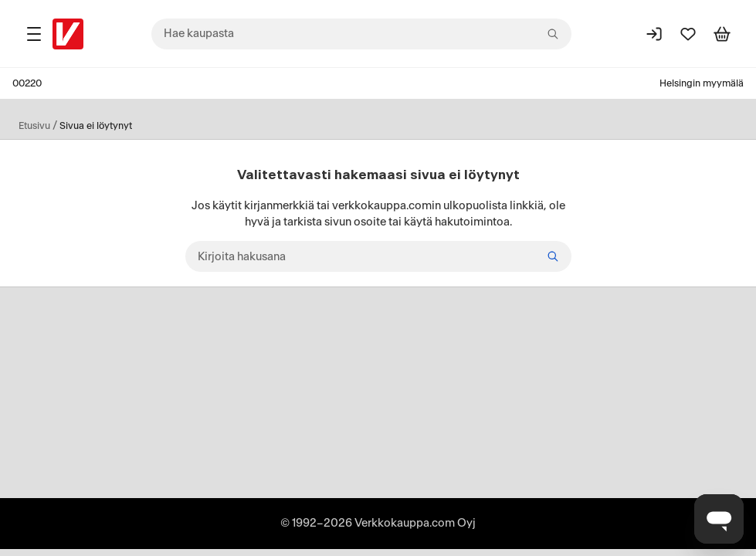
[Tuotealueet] (34, 34)
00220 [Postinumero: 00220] (27, 83)
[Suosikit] (688, 34)
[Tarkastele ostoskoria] (722, 34)
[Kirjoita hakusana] (378, 256)
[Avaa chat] (719, 519)
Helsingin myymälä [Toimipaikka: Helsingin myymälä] (702, 83)
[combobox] (361, 34)
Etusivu (34, 126)
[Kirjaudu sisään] (654, 34)
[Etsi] (553, 256)
